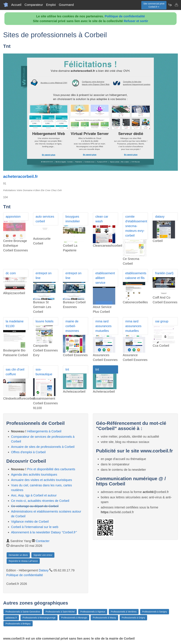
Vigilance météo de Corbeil (30, 522)
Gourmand (66, 5)
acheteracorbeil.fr (20, 176)
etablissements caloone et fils (136, 276)
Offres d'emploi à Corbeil (28, 452)
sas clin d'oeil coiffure (15, 372)
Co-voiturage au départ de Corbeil (35, 506)
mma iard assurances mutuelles (103, 326)
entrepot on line (44, 276)
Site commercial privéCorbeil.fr (154, 5)
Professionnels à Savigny (155, 612)
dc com (11, 273)
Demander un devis (18, 555)
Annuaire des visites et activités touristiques (42, 480)
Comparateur (34, 5)
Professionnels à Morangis (74, 618)
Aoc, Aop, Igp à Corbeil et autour (34, 495)
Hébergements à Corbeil (44, 431)
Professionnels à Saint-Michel (60, 612)
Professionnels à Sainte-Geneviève (23, 612)
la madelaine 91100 (15, 324)
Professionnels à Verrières (124, 612)
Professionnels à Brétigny (18, 624)
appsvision (13, 217)
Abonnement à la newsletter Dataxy (44, 532)
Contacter (43, 541)
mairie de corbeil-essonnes (72, 326)
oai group (162, 321)
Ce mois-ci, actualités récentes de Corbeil (40, 501)
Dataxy (44, 570)
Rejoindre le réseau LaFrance (23, 561)
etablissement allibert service (105, 278)
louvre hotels (45, 321)
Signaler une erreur (43, 555)
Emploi (51, 5)
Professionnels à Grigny (133, 618)
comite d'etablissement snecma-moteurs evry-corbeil (136, 226)
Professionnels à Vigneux (93, 612)
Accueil (16, 5)
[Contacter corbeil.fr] (176, 5)
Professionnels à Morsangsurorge (39, 618)
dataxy (160, 217)
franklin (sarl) (164, 273)
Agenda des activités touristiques (34, 475)
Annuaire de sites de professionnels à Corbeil (43, 447)
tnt (67, 369)
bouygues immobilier (73, 219)
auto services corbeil (45, 219)
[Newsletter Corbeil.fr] (170, 5)
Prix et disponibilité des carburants (51, 469)
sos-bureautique (44, 372)
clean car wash (102, 219)
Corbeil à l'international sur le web (35, 527)
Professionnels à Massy (104, 618)
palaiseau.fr (11, 618)
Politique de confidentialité (125, 16)
